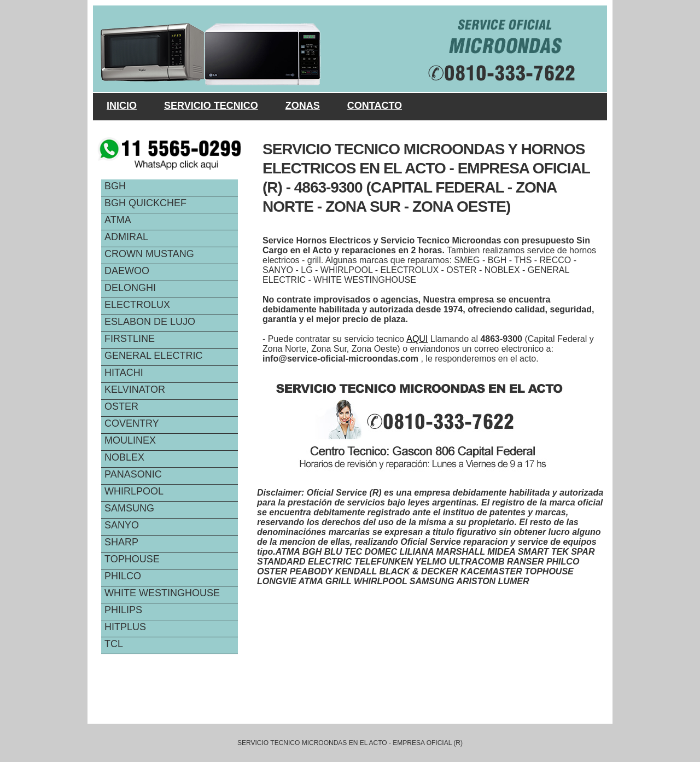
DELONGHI (130, 288)
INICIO (122, 106)
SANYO (122, 525)
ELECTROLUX (137, 305)
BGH (115, 186)
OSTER (121, 406)
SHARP (121, 542)
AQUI (417, 339)
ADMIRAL (126, 237)
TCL (114, 644)
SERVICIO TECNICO (211, 106)
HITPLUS (125, 627)
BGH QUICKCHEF (145, 203)
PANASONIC (133, 474)
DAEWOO (127, 271)
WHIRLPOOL (134, 491)
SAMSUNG (129, 508)
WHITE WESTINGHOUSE (162, 593)
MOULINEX (130, 440)
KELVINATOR (135, 389)
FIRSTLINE (130, 339)
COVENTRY (132, 423)
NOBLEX (124, 457)
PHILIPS (123, 610)
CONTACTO (375, 106)
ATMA (118, 220)
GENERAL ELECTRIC (153, 356)
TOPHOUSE (132, 559)
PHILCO (123, 576)
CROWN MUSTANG (149, 254)
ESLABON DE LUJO (150, 322)
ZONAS (303, 106)
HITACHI (124, 373)
